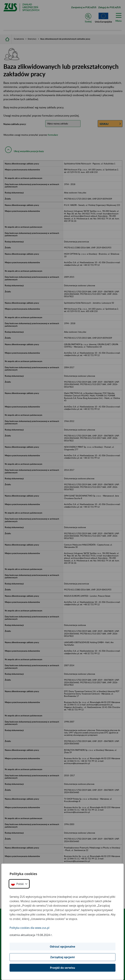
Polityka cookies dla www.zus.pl (29, 928)
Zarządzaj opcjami (62, 957)
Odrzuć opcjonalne (63, 947)
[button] (19, 884)
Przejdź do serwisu (62, 968)
